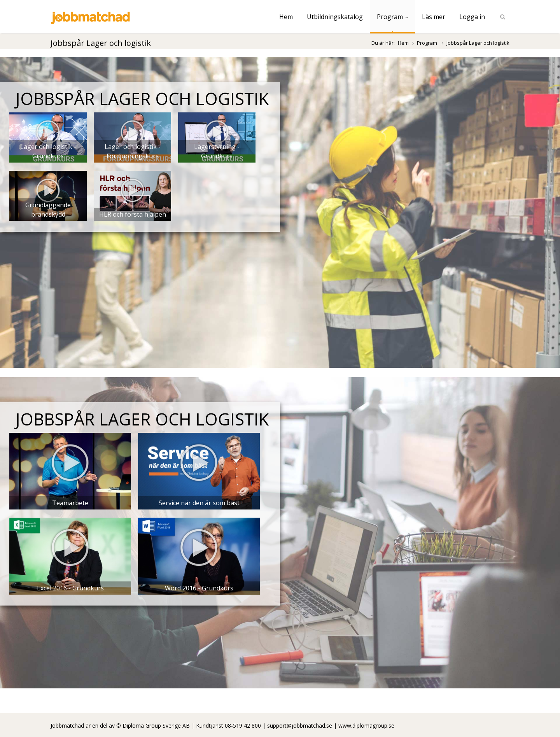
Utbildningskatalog (335, 17)
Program (392, 17)
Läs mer (434, 17)
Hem (286, 17)
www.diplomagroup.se (366, 726)
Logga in (472, 17)
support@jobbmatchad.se (300, 726)
